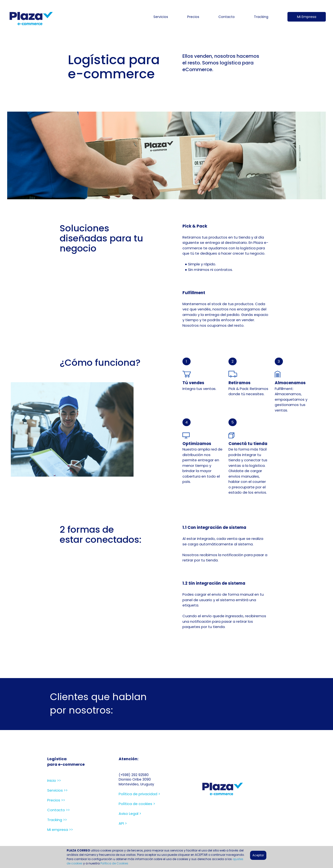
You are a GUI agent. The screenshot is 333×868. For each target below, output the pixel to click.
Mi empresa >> (60, 830)
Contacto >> (58, 810)
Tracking (261, 17)
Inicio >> (54, 780)
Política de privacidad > (139, 794)
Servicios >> (57, 790)
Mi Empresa (307, 17)
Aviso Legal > (130, 814)
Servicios (161, 17)
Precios (193, 17)
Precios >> (56, 800)
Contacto (227, 17)
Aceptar (258, 855)
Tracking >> (57, 820)
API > (123, 823)
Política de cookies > (137, 804)
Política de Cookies (114, 863)
